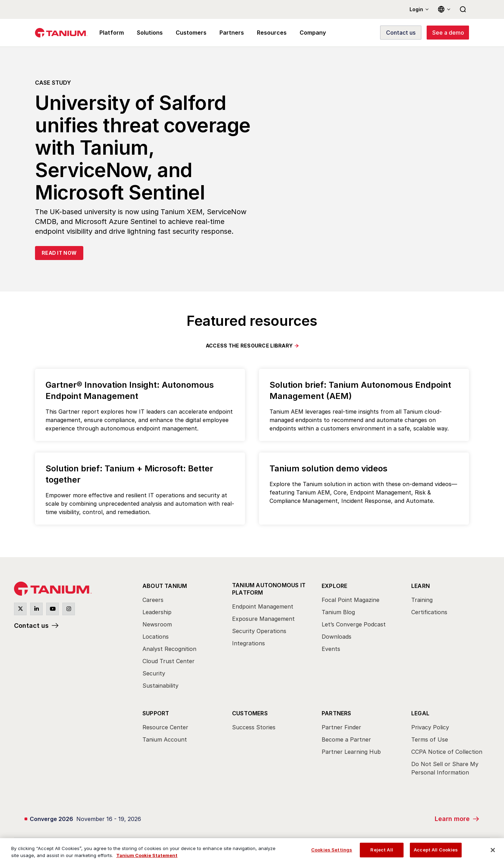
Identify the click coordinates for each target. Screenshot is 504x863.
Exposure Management (263, 619)
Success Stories (254, 727)
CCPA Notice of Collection (447, 752)
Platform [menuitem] (111, 33)
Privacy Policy (430, 727)
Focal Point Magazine (351, 600)
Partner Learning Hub (351, 752)
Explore (334, 586)
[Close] (493, 850)
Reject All (381, 850)
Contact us (31, 626)
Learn (421, 586)
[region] (252, 851)
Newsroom (157, 624)
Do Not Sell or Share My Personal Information (445, 768)
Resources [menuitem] (265, 33)
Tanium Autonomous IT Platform (269, 589)
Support (156, 713)
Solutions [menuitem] (148, 33)
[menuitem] (181, 638)
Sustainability (160, 686)
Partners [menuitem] (227, 33)
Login (416, 9)
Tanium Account (165, 739)
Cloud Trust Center (169, 661)
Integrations (248, 643)
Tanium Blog (338, 612)
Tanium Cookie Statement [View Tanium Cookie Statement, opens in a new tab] (147, 855)
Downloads (337, 637)
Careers (153, 600)
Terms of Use (430, 739)
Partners (337, 713)
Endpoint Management (263, 606)
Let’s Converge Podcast (354, 624)
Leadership (157, 612)
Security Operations (259, 631)
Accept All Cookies (436, 850)
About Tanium (165, 586)
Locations (156, 637)
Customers (250, 713)
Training (422, 600)
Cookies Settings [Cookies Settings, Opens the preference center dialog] (332, 850)
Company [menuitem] (305, 33)
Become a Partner (346, 739)
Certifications (429, 612)
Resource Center (165, 727)
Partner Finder (341, 727)
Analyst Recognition (169, 649)
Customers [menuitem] (188, 33)
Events (331, 649)
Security (154, 673)
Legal (420, 713)
